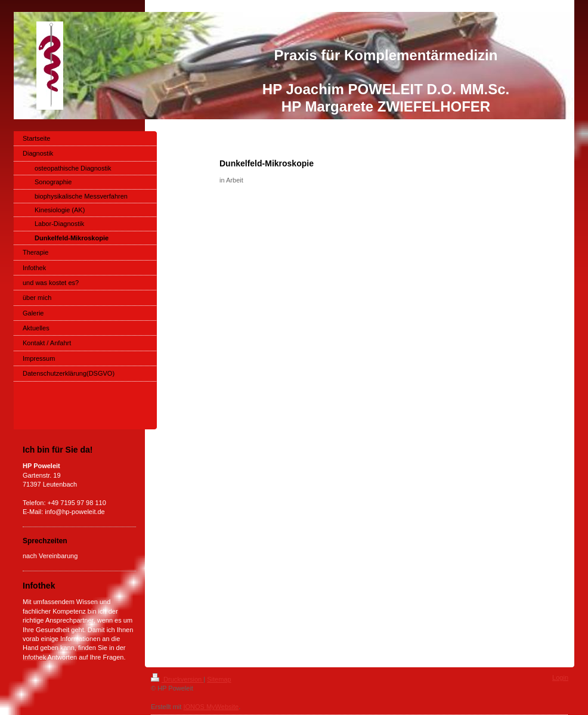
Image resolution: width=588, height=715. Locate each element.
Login (560, 677)
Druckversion (177, 679)
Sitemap (219, 679)
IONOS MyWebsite (211, 707)
